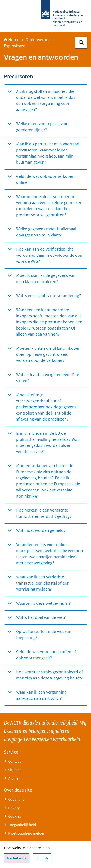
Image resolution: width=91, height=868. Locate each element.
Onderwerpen (38, 40)
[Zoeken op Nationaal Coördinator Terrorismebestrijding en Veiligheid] (81, 43)
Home (12, 40)
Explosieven (15, 46)
